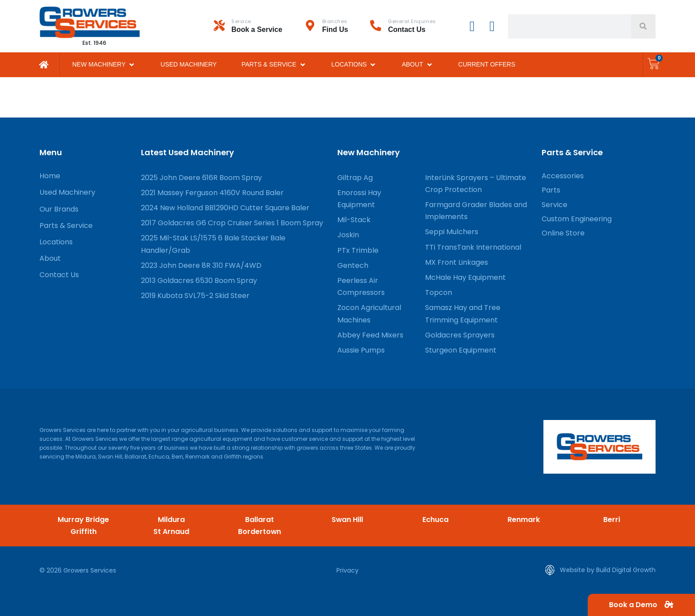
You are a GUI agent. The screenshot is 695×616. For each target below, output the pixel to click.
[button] (104, 65)
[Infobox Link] (259, 26)
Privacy (347, 570)
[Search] (643, 26)
